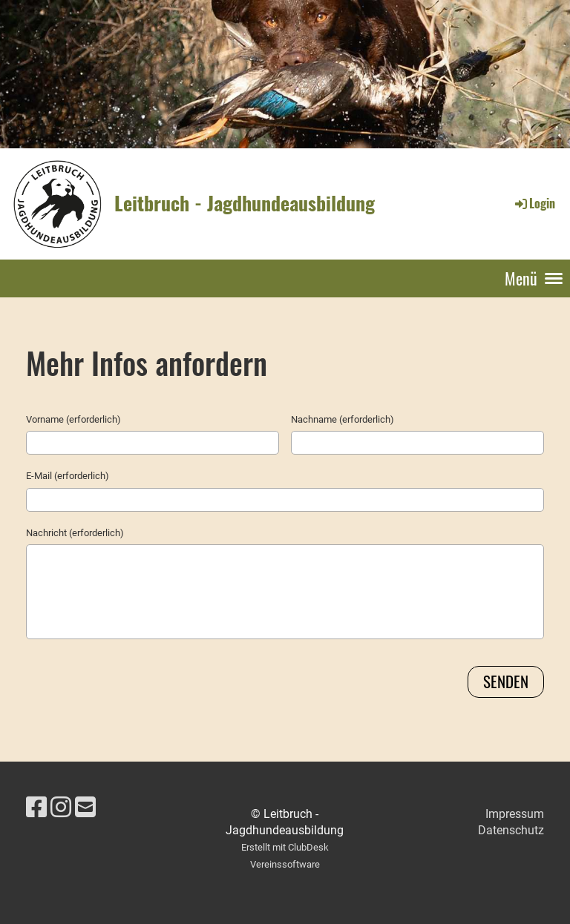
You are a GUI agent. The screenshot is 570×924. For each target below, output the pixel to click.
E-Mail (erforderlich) (68, 476)
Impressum (515, 814)
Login (534, 203)
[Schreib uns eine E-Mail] (85, 808)
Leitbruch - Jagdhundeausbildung (245, 203)
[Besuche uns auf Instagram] (61, 808)
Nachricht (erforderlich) (75, 533)
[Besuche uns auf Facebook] (36, 808)
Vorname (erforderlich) (73, 419)
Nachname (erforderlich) (343, 419)
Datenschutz (511, 830)
